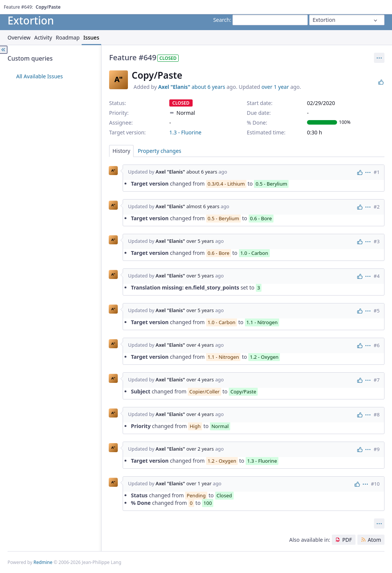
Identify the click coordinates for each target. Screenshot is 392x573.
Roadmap (68, 37)
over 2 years (200, 449)
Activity (43, 37)
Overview (19, 37)
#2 (377, 207)
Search (222, 20)
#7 (377, 380)
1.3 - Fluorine (185, 132)
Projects (33, 5)
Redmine (43, 562)
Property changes (160, 151)
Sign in (377, 5)
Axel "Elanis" (174, 87)
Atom (374, 540)
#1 (377, 172)
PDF (347, 540)
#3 (377, 241)
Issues (91, 37)
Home (14, 5)
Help (51, 5)
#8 (377, 415)
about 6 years (208, 87)
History (121, 151)
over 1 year (275, 87)
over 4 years (200, 345)
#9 (377, 449)
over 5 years (200, 241)
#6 (377, 345)
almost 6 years (203, 206)
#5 (377, 311)
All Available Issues (40, 76)
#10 (375, 484)
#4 (377, 276)
